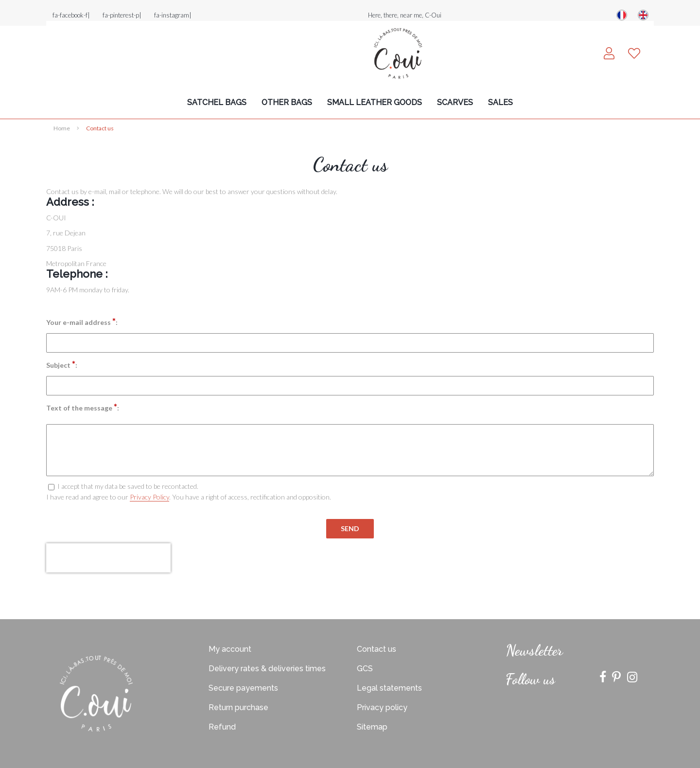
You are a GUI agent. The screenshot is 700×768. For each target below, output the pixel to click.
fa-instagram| (173, 15)
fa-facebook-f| (71, 15)
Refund (222, 727)
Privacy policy (382, 707)
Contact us (376, 649)
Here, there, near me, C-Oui (405, 15)
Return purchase (238, 707)
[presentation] (108, 558)
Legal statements (389, 688)
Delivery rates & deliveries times (267, 669)
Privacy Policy (149, 497)
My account (230, 649)
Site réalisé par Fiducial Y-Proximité (350, 607)
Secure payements (243, 688)
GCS (365, 669)
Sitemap (372, 727)
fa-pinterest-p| (122, 15)
